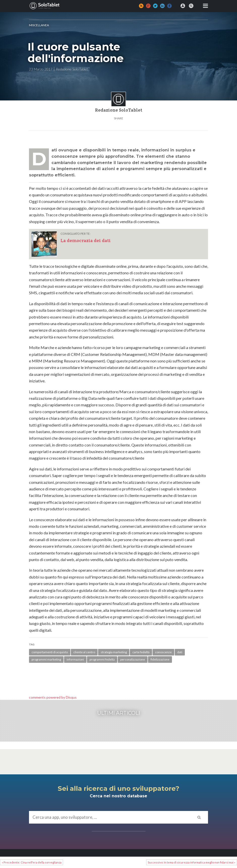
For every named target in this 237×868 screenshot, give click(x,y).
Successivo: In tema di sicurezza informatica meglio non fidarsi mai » (191, 862)
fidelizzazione (160, 659)
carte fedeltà (141, 652)
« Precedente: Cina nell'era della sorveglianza (32, 862)
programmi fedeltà (102, 659)
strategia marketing (114, 652)
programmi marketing (46, 659)
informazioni (75, 659)
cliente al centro (84, 652)
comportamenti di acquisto (50, 652)
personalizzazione (133, 659)
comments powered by (53, 697)
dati (180, 652)
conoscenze (163, 652)
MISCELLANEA (39, 25)
